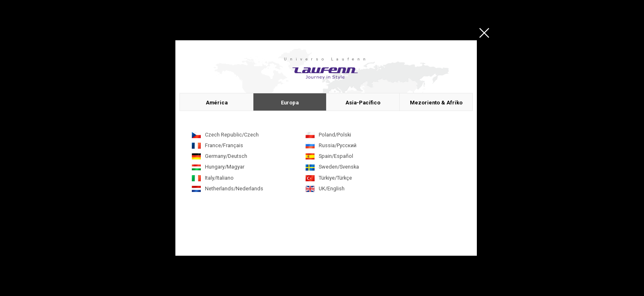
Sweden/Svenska (339, 167)
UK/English (332, 188)
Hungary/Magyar (225, 167)
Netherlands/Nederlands (234, 188)
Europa (290, 103)
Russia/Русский (338, 145)
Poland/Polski (335, 135)
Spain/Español (336, 156)
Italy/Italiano (219, 178)
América (217, 103)
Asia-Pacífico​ (363, 103)
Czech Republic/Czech (232, 135)
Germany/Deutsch (226, 156)
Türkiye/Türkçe (335, 178)
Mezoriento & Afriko (436, 103)
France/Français (224, 145)
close (484, 33)
